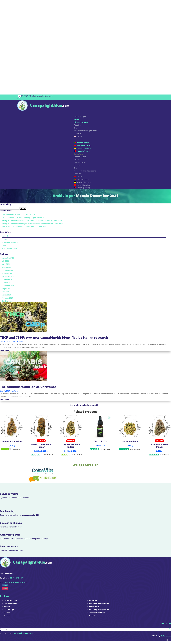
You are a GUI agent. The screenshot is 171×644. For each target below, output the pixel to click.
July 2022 (5, 261)
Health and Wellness (10, 242)
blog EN (5, 236)
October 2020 (7, 301)
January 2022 (7, 273)
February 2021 (7, 298)
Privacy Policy (94, 607)
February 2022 (7, 270)
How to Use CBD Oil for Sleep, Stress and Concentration (24, 227)
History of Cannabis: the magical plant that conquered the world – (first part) (32, 224)
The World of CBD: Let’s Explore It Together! (19, 214)
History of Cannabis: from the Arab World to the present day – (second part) (32, 221)
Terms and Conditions (97, 613)
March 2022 (6, 267)
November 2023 (8, 258)
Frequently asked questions (85, 131)
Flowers (77, 119)
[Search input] (85, 629)
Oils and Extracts (81, 122)
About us (78, 125)
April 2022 (6, 264)
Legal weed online (10, 603)
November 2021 (8, 279)
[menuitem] (114, 138)
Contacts (77, 174)
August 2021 (7, 289)
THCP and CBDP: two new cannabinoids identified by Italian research (54, 337)
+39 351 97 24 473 (24, 96)
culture (4, 239)
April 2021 (6, 292)
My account (93, 600)
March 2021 (6, 295)
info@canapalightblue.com (16, 582)
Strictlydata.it (166, 636)
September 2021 (8, 286)
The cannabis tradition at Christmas (28, 387)
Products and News (9, 249)
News (4, 245)
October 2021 (7, 283)
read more (5, 350)
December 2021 (8, 276)
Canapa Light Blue (10, 600)
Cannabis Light (80, 157)
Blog (76, 168)
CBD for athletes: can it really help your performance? (23, 217)
